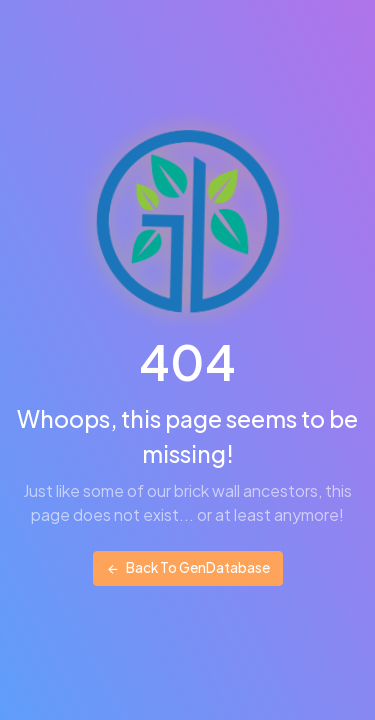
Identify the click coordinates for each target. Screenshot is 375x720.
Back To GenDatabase (188, 567)
